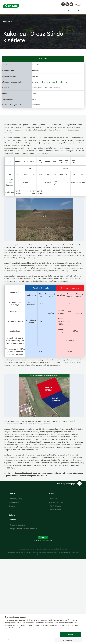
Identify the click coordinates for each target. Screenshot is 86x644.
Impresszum (43, 546)
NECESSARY (14, 640)
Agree (70, 634)
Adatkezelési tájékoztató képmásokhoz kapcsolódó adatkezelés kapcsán (43, 549)
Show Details (67, 640)
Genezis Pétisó (39, 82)
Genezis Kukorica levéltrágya (56, 82)
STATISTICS (38, 640)
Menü (80, 11)
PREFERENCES (26, 640)
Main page (7, 21)
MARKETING (50, 640)
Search (71, 11)
